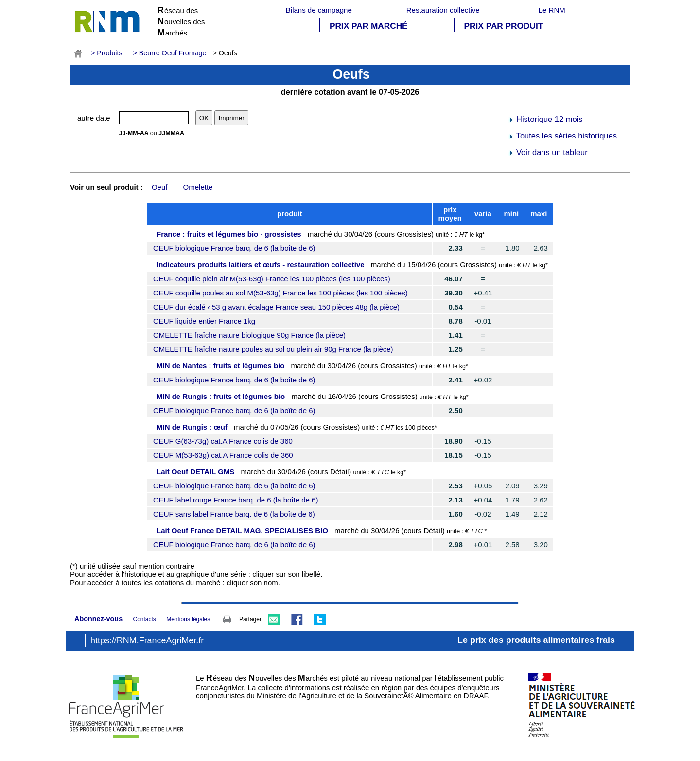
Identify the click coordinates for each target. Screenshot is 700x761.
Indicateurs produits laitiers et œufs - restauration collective (261, 265)
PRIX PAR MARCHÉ (369, 26)
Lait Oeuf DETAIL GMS (195, 472)
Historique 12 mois (545, 119)
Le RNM (552, 10)
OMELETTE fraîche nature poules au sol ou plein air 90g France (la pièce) (273, 349)
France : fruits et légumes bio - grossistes (229, 234)
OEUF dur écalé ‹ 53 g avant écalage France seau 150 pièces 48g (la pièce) (276, 307)
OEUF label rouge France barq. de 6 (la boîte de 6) (236, 500)
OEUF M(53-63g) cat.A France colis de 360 (223, 455)
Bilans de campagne (319, 10)
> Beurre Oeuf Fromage (170, 53)
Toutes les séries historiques (562, 136)
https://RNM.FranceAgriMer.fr (147, 640)
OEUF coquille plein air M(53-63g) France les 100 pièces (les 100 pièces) (272, 279)
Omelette (198, 187)
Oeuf (160, 187)
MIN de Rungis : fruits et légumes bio (221, 396)
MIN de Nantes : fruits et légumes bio (220, 366)
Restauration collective (443, 10)
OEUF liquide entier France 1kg (204, 321)
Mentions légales (188, 619)
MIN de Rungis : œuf (192, 427)
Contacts (144, 619)
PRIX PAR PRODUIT (504, 26)
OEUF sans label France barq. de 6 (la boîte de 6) (234, 514)
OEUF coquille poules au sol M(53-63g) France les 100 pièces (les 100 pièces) (280, 293)
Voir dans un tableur (548, 152)
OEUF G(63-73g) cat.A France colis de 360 (223, 441)
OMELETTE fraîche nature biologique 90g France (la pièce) (249, 335)
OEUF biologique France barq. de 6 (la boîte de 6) (234, 248)
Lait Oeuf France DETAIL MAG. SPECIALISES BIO (242, 530)
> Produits (107, 53)
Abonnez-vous (98, 619)
